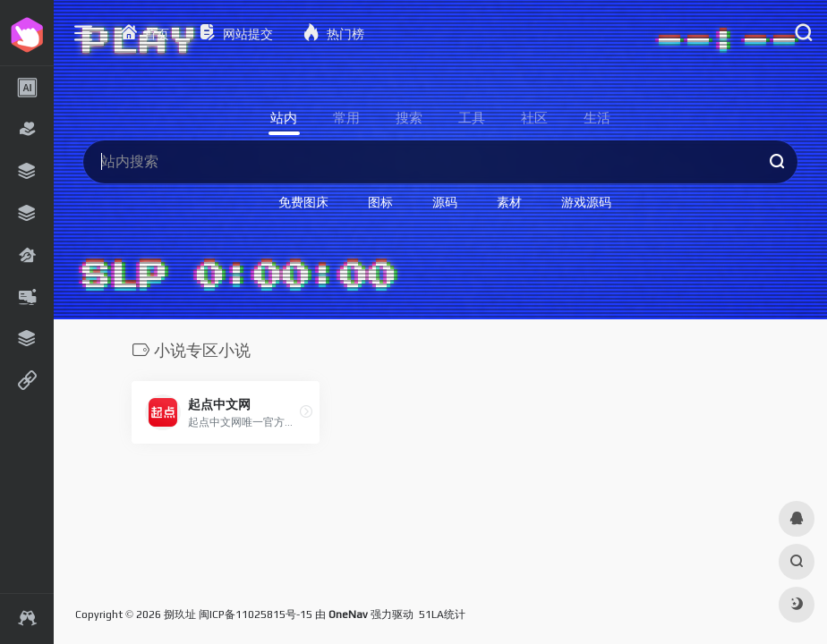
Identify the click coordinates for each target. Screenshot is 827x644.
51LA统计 (442, 614)
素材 (509, 202)
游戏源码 (586, 202)
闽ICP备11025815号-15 (256, 614)
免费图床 (303, 202)
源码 (445, 202)
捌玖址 (180, 614)
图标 (380, 202)
